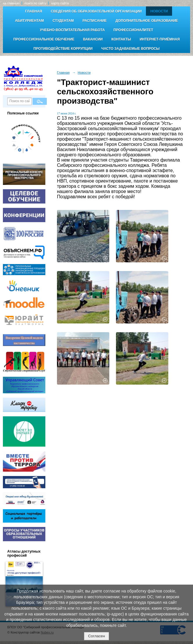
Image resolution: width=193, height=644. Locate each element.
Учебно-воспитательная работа (72, 30)
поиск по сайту (35, 3)
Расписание (95, 21)
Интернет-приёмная (160, 39)
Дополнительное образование (147, 21)
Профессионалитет (133, 30)
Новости (159, 11)
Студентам (63, 21)
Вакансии (93, 39)
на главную (11, 3)
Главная (34, 11)
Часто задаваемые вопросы (130, 49)
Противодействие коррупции (63, 49)
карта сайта (60, 3)
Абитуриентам (29, 21)
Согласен (96, 636)
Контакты (121, 39)
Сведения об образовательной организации (96, 11)
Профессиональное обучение (44, 39)
